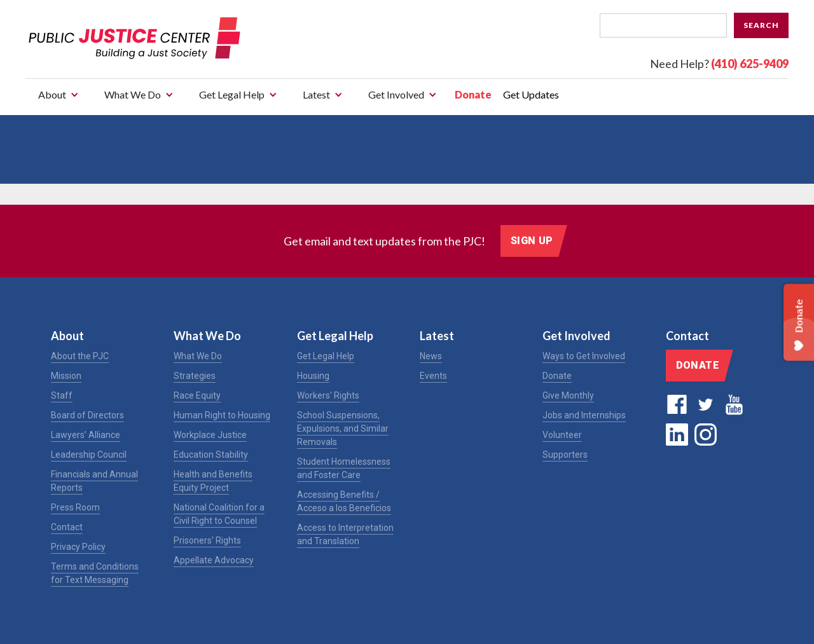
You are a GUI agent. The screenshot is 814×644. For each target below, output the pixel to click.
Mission (66, 376)
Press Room (75, 507)
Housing (313, 376)
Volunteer (562, 435)
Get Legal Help (326, 356)
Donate (473, 94)
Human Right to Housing (222, 415)
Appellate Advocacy (214, 560)
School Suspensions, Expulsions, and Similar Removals (343, 428)
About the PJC (80, 356)
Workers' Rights (328, 395)
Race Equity (197, 395)
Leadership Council (89, 455)
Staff (62, 395)
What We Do (198, 356)
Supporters (565, 455)
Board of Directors (87, 415)
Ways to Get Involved (584, 356)
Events (433, 376)
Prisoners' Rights (207, 540)
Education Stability (211, 455)
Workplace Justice (210, 435)
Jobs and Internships (584, 415)
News (431, 356)
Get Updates (531, 94)
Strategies (195, 376)
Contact (67, 527)
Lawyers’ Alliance (86, 435)
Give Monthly (568, 395)
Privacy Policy (78, 547)
